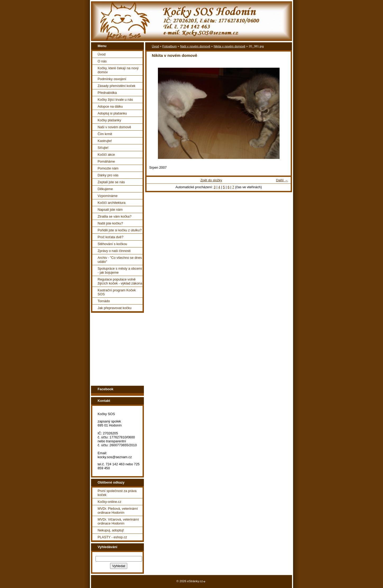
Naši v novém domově (114, 127)
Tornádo (104, 301)
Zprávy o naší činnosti (114, 251)
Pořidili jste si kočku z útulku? (120, 230)
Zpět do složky (211, 180)
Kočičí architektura (111, 203)
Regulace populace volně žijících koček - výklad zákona (120, 281)
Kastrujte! (105, 141)
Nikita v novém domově (230, 46)
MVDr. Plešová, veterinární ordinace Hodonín (118, 511)
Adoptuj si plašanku (112, 113)
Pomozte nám (108, 168)
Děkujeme (105, 189)
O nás (102, 61)
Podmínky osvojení (112, 79)
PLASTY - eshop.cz (112, 537)
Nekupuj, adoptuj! (111, 530)
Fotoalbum (170, 46)
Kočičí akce (106, 155)
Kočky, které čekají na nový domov (118, 70)
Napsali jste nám (110, 210)
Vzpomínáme (108, 196)
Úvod (102, 54)
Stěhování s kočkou (112, 244)
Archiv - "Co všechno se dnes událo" (120, 260)
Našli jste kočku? (110, 223)
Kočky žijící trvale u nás (115, 100)
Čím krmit (105, 134)
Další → (282, 180)
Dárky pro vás (108, 175)
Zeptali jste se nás (111, 182)
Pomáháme (106, 161)
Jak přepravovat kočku (115, 308)
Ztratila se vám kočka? (115, 216)
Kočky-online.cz (110, 502)
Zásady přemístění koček (117, 86)
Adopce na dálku (110, 106)
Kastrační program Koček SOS (117, 292)
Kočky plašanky (109, 120)
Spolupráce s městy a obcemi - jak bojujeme (120, 270)
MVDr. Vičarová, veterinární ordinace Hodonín (118, 521)
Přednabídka (107, 93)
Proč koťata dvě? (110, 237)
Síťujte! (103, 148)
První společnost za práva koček (117, 493)
